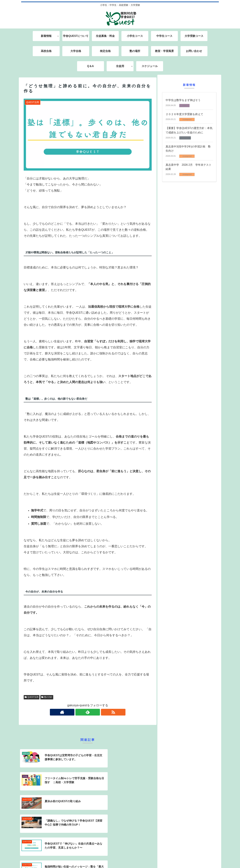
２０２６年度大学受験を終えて (184, 114)
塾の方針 (47, 697)
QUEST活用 (32, 697)
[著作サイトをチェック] (80, 712)
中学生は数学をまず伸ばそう (183, 100)
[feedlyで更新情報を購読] (88, 712)
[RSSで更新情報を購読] (95, 712)
